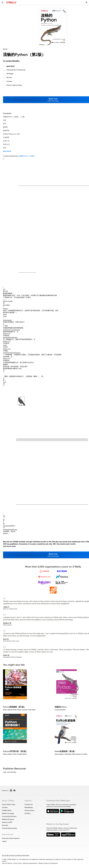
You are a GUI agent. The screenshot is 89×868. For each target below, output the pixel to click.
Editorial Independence (30, 863)
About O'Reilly (8, 801)
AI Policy (28, 813)
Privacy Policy (29, 810)
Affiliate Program (8, 819)
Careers (5, 807)
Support (28, 801)
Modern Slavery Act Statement (48, 863)
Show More (7, 151)
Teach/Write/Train (9, 804)
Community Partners (9, 816)
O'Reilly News (7, 810)
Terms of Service (7, 863)
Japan (4, 841)
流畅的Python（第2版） (27, 156)
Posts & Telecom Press (14, 85)
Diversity (5, 825)
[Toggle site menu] (2, 2)
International (8, 834)
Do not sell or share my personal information (16, 855)
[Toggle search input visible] (87, 2)
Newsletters (29, 807)
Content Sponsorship (9, 828)
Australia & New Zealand (11, 838)
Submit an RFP (7, 822)
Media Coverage (8, 813)
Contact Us (29, 804)
